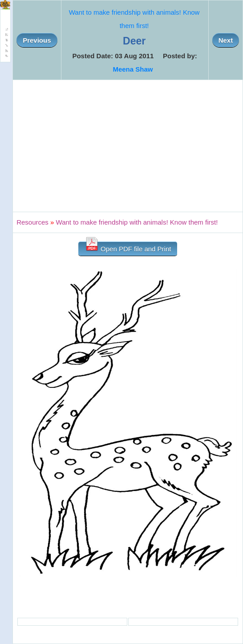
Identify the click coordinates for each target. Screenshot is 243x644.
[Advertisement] (128, 146)
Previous (37, 40)
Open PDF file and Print (128, 247)
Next (226, 40)
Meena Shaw (133, 69)
